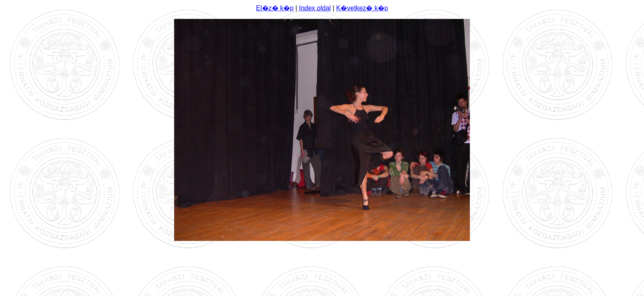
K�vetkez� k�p (362, 8)
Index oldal (315, 8)
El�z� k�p (275, 8)
